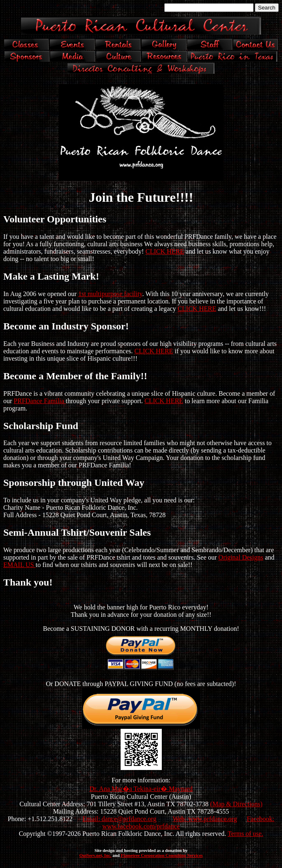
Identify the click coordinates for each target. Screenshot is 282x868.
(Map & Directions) (237, 804)
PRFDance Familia (40, 401)
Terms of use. (245, 834)
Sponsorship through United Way (74, 483)
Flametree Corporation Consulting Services (162, 855)
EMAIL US (20, 565)
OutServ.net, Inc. (96, 855)
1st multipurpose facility (110, 294)
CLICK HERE (165, 251)
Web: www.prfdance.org (205, 819)
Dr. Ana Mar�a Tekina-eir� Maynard (141, 789)
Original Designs (241, 557)
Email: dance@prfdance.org (119, 819)
